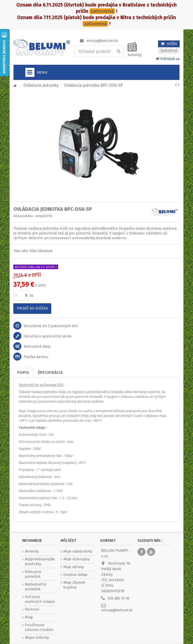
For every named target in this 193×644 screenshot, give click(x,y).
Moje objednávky (78, 551)
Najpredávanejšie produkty (40, 561)
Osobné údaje (75, 575)
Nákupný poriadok (33, 574)
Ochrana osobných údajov (40, 599)
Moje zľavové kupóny (74, 585)
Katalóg (135, 55)
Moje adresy (74, 567)
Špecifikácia (50, 373)
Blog (29, 617)
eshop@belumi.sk (102, 41)
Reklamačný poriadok (36, 587)
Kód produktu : (24, 216)
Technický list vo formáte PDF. (41, 385)
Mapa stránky (37, 637)
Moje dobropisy (76, 559)
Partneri (32, 609)
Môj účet (68, 541)
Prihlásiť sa (168, 59)
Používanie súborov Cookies (39, 627)
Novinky (32, 551)
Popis (23, 373)
